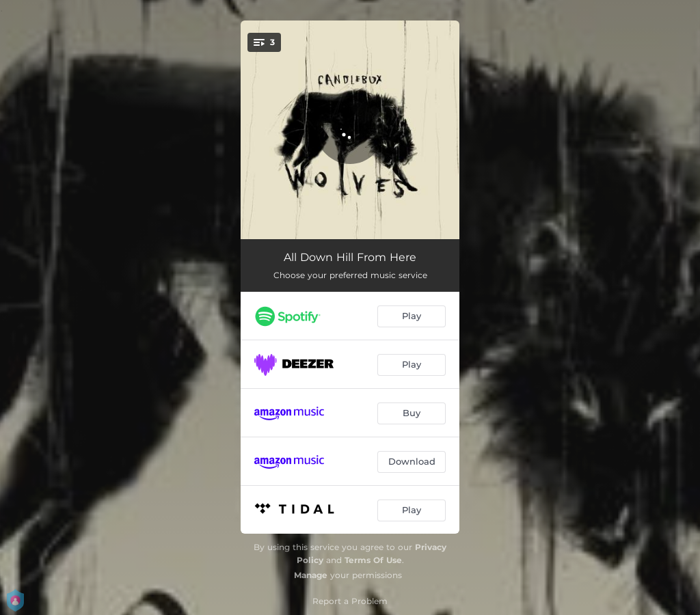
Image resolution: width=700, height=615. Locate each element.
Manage (311, 575)
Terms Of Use (373, 560)
